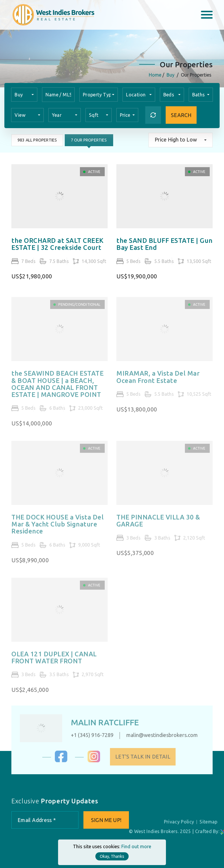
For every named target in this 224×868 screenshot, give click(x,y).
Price (126, 115)
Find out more (136, 846)
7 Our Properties (89, 140)
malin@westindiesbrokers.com (159, 735)
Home (155, 75)
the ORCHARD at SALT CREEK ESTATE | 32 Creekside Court (57, 244)
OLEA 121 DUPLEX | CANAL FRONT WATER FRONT (54, 661)
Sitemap (208, 822)
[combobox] (24, 95)
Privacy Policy (179, 822)
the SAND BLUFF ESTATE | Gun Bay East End (164, 244)
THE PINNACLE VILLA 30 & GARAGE (158, 524)
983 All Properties (37, 140)
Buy (171, 75)
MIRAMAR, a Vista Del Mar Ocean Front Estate (158, 381)
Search (181, 115)
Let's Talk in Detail (147, 756)
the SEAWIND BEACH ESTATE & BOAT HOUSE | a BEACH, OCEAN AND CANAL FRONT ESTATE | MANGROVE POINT (57, 388)
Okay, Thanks (112, 856)
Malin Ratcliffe (101, 722)
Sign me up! (106, 820)
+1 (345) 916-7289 (89, 735)
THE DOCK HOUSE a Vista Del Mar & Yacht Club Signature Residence (58, 528)
